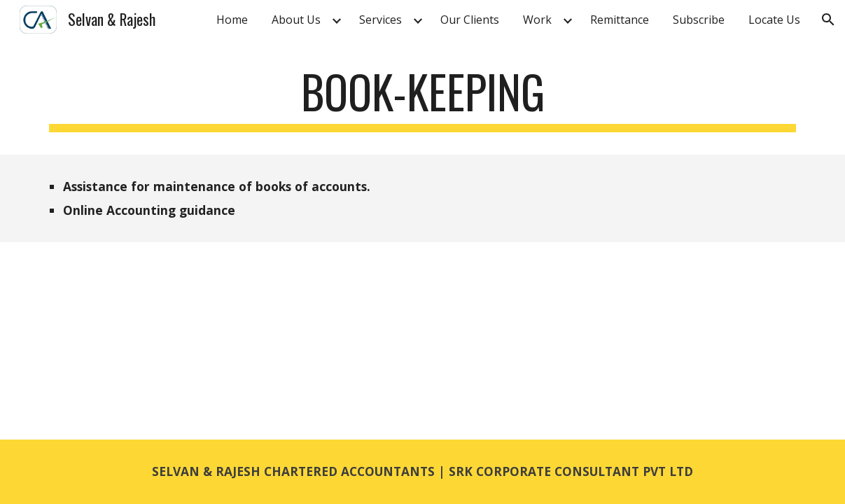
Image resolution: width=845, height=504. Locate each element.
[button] (828, 20)
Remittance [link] (620, 20)
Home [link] (232, 20)
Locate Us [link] (774, 20)
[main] (422, 98)
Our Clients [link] (470, 20)
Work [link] (537, 20)
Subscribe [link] (699, 20)
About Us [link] (296, 20)
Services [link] (380, 20)
